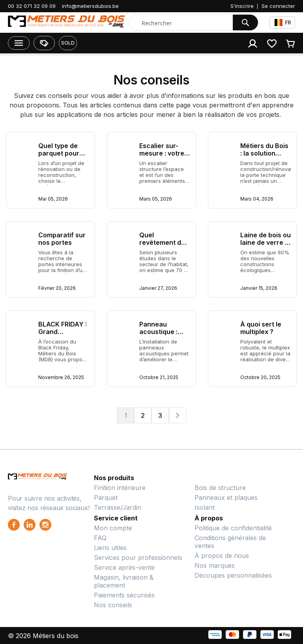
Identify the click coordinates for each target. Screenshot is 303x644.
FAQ (100, 538)
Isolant (205, 507)
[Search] (245, 23)
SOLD (68, 43)
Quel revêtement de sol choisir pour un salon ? (163, 246)
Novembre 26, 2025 (61, 377)
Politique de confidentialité (233, 528)
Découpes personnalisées (233, 575)
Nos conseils (113, 605)
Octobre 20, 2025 (260, 377)
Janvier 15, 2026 (259, 288)
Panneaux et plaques (226, 498)
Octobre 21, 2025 (159, 377)
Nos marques (215, 565)
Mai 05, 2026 (53, 199)
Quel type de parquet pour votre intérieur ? (63, 153)
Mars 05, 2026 (156, 199)
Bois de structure (220, 488)
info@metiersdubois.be (90, 6)
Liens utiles (110, 548)
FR (283, 22)
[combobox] (183, 23)
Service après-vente (124, 567)
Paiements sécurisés (124, 595)
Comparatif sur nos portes (62, 239)
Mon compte (113, 528)
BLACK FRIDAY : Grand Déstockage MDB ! (63, 335)
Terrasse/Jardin (118, 507)
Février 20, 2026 (57, 288)
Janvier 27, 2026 (158, 288)
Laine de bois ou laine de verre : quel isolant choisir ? (266, 246)
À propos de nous (222, 556)
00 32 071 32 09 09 (32, 6)
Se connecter (278, 6)
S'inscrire (242, 6)
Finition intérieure (120, 488)
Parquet (106, 498)
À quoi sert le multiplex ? (261, 328)
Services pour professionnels (138, 558)
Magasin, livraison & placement (124, 581)
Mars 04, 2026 (257, 199)
